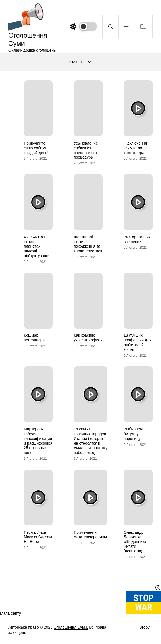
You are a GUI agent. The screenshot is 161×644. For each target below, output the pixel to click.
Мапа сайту (10, 613)
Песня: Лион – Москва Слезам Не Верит (38, 537)
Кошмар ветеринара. (35, 338)
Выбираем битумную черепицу (133, 434)
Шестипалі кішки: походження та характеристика (88, 244)
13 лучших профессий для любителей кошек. (138, 342)
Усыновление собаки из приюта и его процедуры (86, 150)
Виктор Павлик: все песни (138, 239)
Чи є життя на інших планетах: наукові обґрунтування (37, 246)
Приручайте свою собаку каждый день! (36, 148)
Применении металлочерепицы (90, 535)
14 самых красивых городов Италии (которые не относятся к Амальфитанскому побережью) (91, 441)
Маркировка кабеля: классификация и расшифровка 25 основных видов (38, 441)
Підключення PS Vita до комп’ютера (135, 148)
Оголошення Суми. (71, 627)
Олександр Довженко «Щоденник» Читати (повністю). (135, 542)
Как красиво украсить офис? (88, 338)
